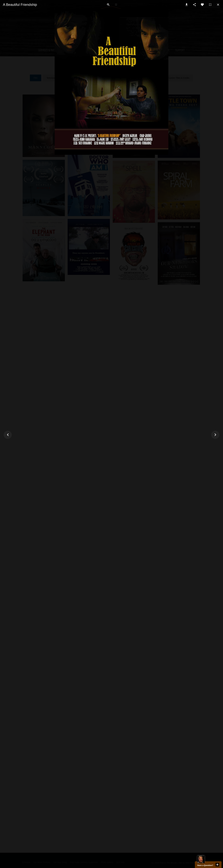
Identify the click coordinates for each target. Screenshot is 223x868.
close (217, 865)
